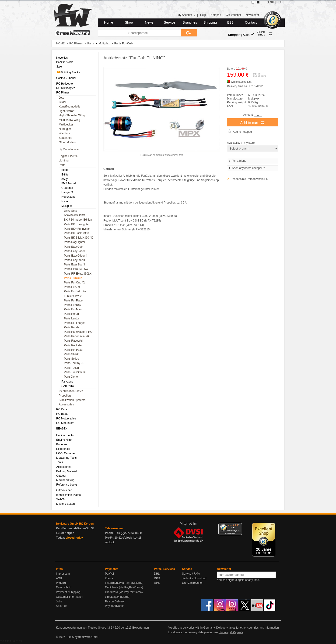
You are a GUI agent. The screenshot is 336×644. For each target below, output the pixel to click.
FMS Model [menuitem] (68, 183)
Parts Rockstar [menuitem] (73, 345)
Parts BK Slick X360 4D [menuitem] (79, 238)
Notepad (216, 15)
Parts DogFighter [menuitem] (75, 242)
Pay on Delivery (115, 601)
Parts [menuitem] (62, 165)
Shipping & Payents (231, 632)
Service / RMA (191, 574)
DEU (279, 2)
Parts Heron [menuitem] (71, 314)
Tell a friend (237, 161)
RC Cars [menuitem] (62, 409)
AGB (59, 578)
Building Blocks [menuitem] (68, 72)
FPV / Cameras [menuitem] (66, 453)
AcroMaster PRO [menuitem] (75, 215)
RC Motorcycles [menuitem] (66, 419)
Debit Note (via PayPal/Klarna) (124, 587)
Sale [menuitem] (59, 67)
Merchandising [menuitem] (65, 480)
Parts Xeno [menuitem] (71, 377)
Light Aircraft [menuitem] (67, 111)
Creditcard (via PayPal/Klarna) (124, 592)
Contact (251, 22)
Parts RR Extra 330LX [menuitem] (78, 274)
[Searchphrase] (139, 33)
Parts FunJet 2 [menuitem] (73, 287)
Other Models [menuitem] (67, 142)
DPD (157, 578)
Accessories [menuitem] (66, 404)
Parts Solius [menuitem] (71, 359)
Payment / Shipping (68, 592)
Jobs (59, 601)
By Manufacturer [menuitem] (69, 149)
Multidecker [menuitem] (66, 125)
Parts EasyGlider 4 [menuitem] (76, 256)
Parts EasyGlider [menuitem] (74, 251)
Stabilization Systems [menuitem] (72, 400)
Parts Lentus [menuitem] (72, 318)
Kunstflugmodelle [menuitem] (70, 107)
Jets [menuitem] (61, 98)
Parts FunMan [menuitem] (73, 309)
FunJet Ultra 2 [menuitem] (73, 296)
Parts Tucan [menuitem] (71, 368)
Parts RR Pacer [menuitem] (74, 350)
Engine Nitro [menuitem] (64, 440)
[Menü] (239, 526)
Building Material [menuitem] (67, 471)
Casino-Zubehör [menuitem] (66, 78)
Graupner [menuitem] (67, 188)
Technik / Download (194, 578)
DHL (157, 574)
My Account (187, 15)
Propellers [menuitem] (65, 396)
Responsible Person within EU (249, 179)
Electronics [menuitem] (63, 449)
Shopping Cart (241, 34)
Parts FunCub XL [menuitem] (75, 283)
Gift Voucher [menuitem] (64, 490)
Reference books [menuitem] (67, 485)
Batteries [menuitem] (62, 444)
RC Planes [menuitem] (63, 93)
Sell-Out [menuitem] (61, 499)
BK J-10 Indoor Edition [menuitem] (78, 220)
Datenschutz (64, 587)
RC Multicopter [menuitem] (65, 88)
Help (203, 15)
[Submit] (189, 33)
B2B (231, 22)
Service (170, 22)
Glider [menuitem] (63, 102)
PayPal (109, 574)
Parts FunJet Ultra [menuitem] (75, 291)
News (149, 22)
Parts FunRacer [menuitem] (74, 301)
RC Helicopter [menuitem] (65, 84)
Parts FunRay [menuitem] (72, 305)
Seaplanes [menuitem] (65, 138)
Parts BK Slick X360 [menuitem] (76, 233)
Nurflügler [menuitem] (65, 129)
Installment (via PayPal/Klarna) (124, 583)
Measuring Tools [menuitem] (66, 458)
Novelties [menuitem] (62, 58)
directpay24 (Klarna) (118, 597)
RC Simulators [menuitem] (65, 423)
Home (109, 22)
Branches (190, 22)
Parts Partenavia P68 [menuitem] (77, 336)
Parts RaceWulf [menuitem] (74, 341)
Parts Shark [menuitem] (71, 354)
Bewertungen (141, 628)
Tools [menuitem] (59, 462)
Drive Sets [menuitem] (70, 211)
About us (61, 606)
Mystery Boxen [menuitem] (65, 504)
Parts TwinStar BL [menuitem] (75, 372)
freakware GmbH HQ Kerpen (75, 524)
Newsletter (252, 15)
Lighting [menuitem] (64, 161)
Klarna (109, 578)
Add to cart (253, 122)
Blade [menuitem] (65, 170)
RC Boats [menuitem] (62, 414)
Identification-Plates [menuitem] (71, 391)
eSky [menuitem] (65, 179)
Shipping (210, 22)
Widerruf (61, 583)
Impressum (63, 574)
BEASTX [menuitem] (62, 429)
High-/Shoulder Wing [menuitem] (72, 115)
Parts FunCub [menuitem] (73, 278)
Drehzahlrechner (192, 583)
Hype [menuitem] (65, 201)
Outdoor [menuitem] (61, 476)
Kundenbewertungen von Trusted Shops (81, 628)
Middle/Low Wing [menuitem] (69, 120)
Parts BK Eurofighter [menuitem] (77, 224)
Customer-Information (70, 597)
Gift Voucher (233, 15)
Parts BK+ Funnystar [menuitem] (77, 229)
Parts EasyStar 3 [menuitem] (74, 265)
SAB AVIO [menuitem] (68, 386)
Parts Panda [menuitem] (72, 327)
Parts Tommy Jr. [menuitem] (74, 363)
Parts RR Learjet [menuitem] (74, 323)
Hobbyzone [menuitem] (68, 197)
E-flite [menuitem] (65, 175)
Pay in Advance (115, 606)
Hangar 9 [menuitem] (67, 192)
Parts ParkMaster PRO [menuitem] (78, 332)
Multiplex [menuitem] (67, 206)
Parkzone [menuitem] (67, 382)
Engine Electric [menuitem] (68, 156)
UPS (157, 583)
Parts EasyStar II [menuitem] (74, 260)
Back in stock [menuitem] (65, 62)
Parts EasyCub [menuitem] (73, 247)
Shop (129, 22)
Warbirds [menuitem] (64, 133)
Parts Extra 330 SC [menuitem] (76, 269)
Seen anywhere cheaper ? (247, 168)
